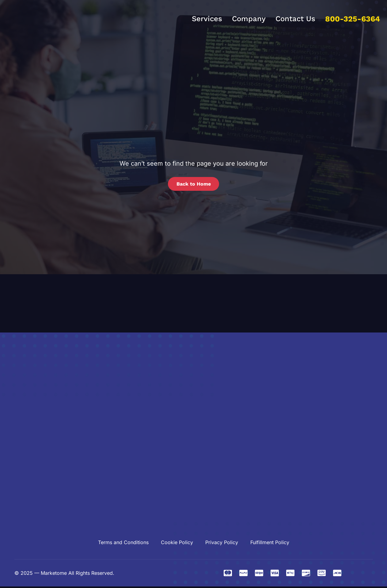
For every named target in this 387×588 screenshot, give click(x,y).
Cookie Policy (177, 544)
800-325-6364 (353, 19)
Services (207, 19)
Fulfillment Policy (270, 544)
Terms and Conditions (123, 544)
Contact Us (295, 19)
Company (249, 19)
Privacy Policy (222, 544)
